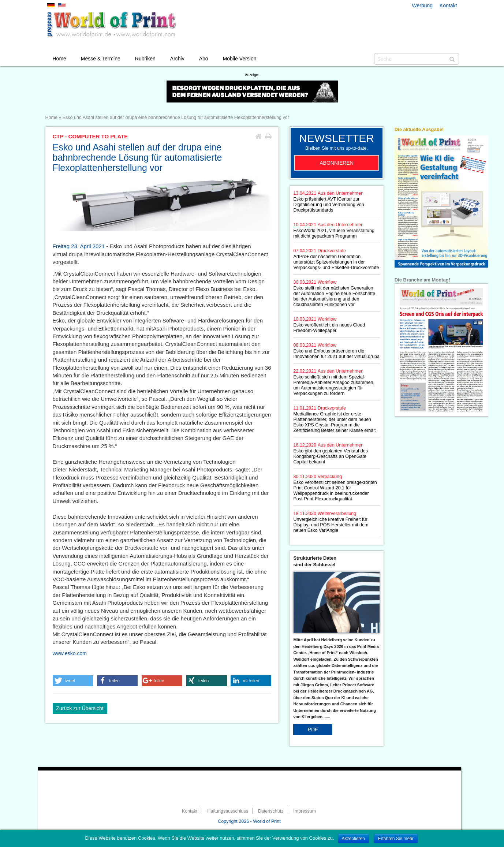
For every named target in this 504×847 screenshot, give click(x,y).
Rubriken (145, 59)
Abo (204, 59)
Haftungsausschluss (228, 811)
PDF (313, 730)
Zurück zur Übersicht (80, 708)
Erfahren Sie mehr (395, 839)
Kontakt (448, 5)
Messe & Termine (101, 59)
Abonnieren (337, 163)
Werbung (423, 5)
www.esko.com (70, 653)
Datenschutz (271, 811)
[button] (73, 681)
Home (59, 59)
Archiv (177, 59)
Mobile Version (240, 59)
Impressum (305, 811)
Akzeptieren (353, 839)
